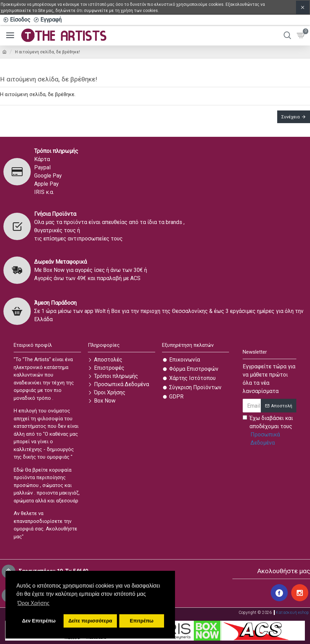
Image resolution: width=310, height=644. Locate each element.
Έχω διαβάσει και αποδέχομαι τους (269, 431)
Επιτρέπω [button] (142, 621)
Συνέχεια (291, 117)
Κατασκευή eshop (292, 611)
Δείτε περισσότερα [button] (90, 621)
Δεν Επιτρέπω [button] (39, 621)
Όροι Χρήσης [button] (33, 603)
